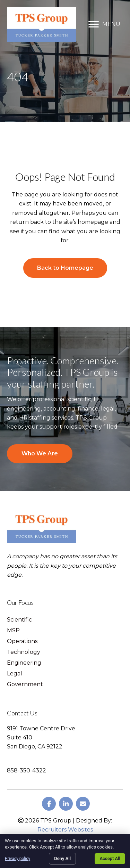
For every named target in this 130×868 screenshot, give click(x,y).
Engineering (24, 663)
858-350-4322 (27, 770)
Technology (24, 652)
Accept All (110, 858)
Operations (22, 642)
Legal (15, 674)
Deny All (62, 858)
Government (25, 685)
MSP (13, 631)
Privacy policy (18, 859)
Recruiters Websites (65, 830)
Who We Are (40, 453)
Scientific (19, 620)
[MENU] (104, 24)
